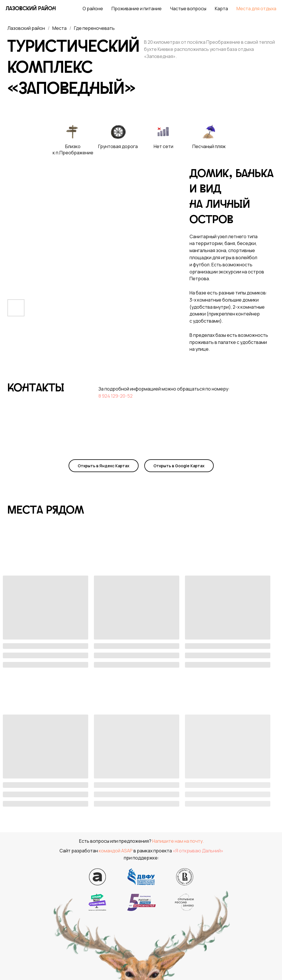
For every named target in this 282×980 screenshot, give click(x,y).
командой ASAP (116, 851)
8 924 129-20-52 (116, 396)
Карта (221, 9)
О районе (93, 9)
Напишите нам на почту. (178, 841)
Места (59, 28)
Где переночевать (94, 28)
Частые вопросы (188, 9)
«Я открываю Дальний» (198, 851)
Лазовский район (26, 28)
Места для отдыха (256, 9)
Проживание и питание (137, 9)
